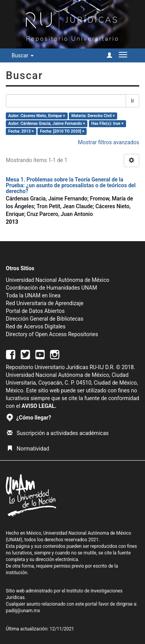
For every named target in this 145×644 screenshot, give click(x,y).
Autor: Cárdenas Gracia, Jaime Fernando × (47, 123)
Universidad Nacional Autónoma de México (58, 280)
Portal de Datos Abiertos (35, 311)
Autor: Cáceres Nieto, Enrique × (37, 116)
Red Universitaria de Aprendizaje (45, 303)
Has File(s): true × (107, 123)
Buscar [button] (23, 55)
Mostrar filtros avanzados (108, 142)
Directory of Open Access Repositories (52, 334)
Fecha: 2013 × (21, 131)
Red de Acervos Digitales (36, 326)
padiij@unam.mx (23, 611)
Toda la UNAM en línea (33, 295)
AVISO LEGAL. (39, 406)
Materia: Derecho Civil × (93, 116)
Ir (132, 101)
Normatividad (28, 449)
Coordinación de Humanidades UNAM (51, 288)
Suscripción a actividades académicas (58, 433)
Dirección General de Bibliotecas (45, 319)
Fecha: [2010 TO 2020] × (62, 131)
